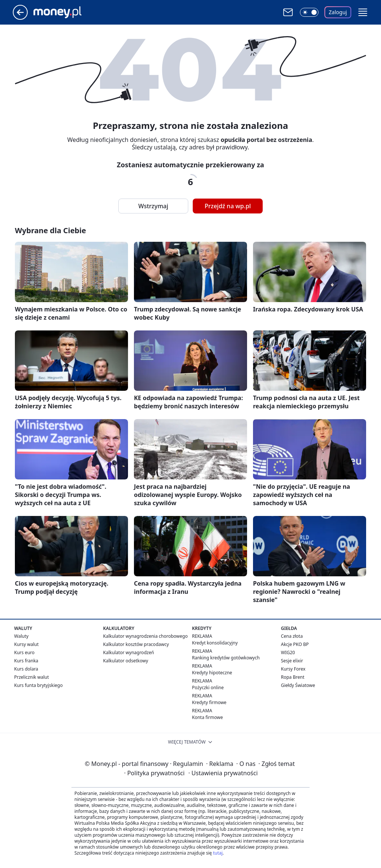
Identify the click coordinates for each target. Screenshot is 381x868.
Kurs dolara (26, 669)
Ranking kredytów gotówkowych (226, 658)
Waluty (21, 636)
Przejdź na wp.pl (228, 206)
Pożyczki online (208, 688)
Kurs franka (26, 661)
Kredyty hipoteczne (212, 673)
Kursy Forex (293, 669)
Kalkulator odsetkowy (126, 661)
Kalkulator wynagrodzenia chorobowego (145, 636)
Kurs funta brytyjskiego (38, 685)
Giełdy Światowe (298, 685)
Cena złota (292, 636)
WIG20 (288, 652)
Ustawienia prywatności (223, 773)
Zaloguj (338, 12)
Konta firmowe (207, 717)
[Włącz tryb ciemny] (309, 12)
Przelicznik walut (31, 677)
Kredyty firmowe (209, 702)
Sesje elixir (292, 661)
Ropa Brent (293, 677)
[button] (363, 12)
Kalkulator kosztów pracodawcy (136, 644)
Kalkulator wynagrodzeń (129, 652)
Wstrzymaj (153, 206)
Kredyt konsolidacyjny (215, 643)
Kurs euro (24, 652)
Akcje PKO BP (295, 644)
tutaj (218, 853)
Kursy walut (26, 644)
